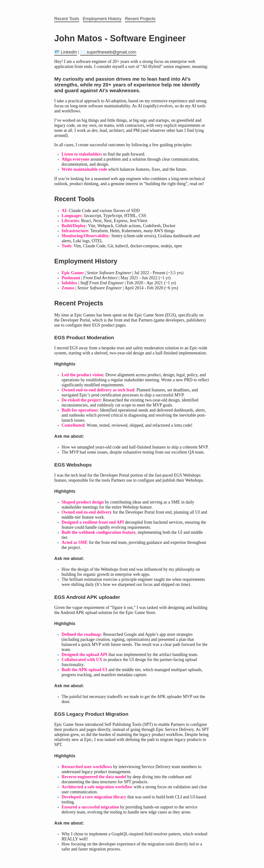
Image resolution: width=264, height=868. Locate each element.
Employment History (102, 19)
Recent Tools (67, 19)
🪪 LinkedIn (66, 52)
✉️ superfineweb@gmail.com (108, 52)
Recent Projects (140, 19)
